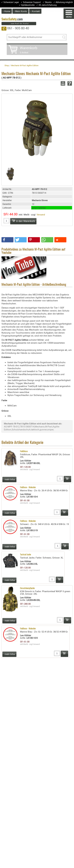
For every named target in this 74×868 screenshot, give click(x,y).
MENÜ (69, 14)
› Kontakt (35, 11)
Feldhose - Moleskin (28, 487)
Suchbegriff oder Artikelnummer (25, 37)
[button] (7, 240)
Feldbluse (24, 451)
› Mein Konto (20, 11)
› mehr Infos (9, 479)
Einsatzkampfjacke (27, 588)
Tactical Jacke (25, 555)
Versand (41, 215)
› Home (7, 11)
